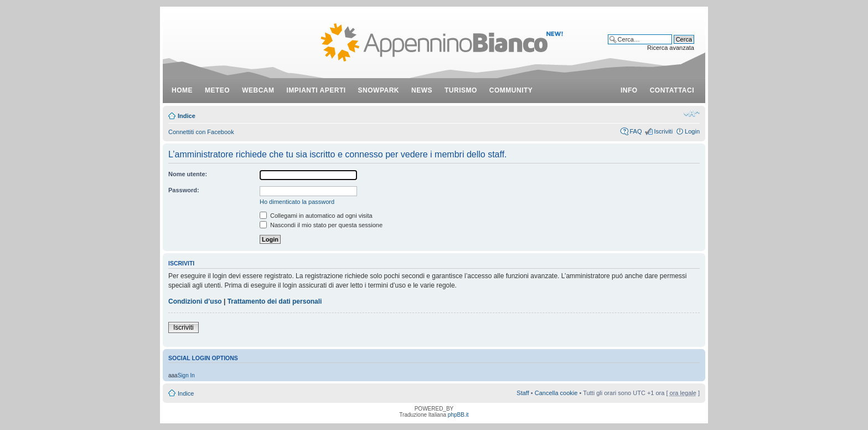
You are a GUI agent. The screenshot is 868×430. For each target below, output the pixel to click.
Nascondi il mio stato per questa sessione (321, 225)
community (511, 90)
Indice (187, 116)
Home (182, 90)
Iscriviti (663, 131)
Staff (523, 393)
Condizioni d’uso (195, 301)
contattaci (672, 90)
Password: (184, 190)
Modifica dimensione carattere (692, 114)
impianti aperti (316, 90)
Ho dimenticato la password (297, 202)
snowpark (379, 90)
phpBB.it (458, 415)
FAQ (635, 131)
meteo (217, 90)
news (422, 90)
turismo (461, 90)
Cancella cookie (556, 393)
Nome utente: (188, 174)
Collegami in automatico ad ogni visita (316, 216)
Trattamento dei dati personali (275, 301)
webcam (258, 90)
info (629, 90)
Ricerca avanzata (671, 48)
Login (692, 131)
